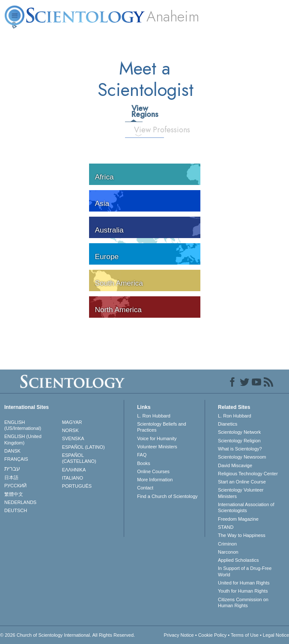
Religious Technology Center (248, 474)
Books (144, 463)
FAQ (142, 455)
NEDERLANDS (20, 502)
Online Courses (153, 471)
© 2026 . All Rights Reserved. (67, 635)
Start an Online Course (242, 482)
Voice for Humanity (157, 438)
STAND (226, 527)
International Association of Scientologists (246, 507)
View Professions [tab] (142, 130)
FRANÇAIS (16, 459)
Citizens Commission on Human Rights (243, 602)
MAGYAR (72, 422)
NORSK (70, 430)
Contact (145, 488)
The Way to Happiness (242, 535)
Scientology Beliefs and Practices (161, 427)
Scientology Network (239, 432)
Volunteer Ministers (157, 447)
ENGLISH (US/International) (23, 425)
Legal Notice (276, 635)
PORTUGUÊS (77, 486)
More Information (155, 480)
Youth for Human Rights (243, 591)
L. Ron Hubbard (154, 416)
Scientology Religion (239, 441)
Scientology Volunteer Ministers (241, 493)
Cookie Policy (213, 635)
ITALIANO (73, 478)
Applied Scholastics (238, 560)
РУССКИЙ (15, 486)
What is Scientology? (240, 449)
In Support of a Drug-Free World (245, 571)
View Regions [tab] (137, 111)
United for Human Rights (244, 583)
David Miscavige (235, 465)
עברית (12, 468)
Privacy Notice (179, 635)
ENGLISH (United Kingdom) (23, 439)
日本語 (11, 477)
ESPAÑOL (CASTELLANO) (79, 458)
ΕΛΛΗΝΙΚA (74, 470)
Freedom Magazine (238, 519)
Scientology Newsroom (242, 457)
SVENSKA (73, 438)
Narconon (228, 552)
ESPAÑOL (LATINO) (83, 447)
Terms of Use (245, 635)
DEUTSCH (16, 510)
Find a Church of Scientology (167, 496)
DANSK (12, 451)
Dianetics (228, 424)
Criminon (227, 544)
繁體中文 (14, 494)
